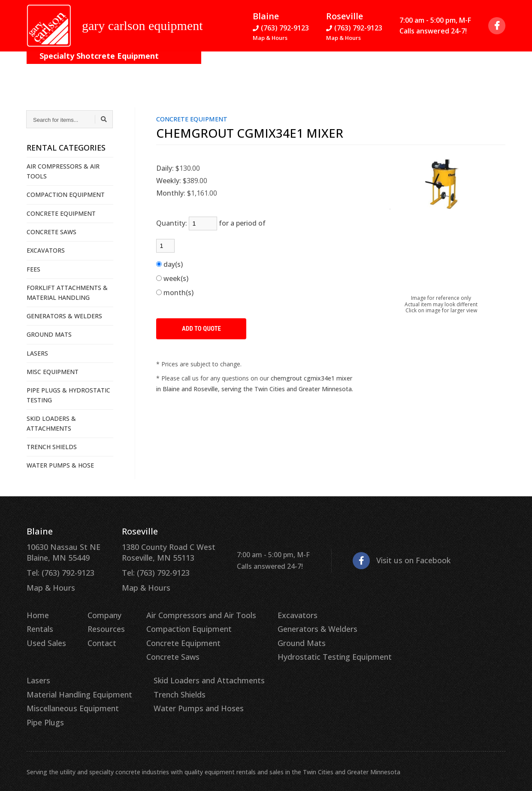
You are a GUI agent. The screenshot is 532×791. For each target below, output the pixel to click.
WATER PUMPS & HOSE (60, 465)
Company (141, 69)
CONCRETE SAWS (51, 232)
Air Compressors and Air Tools (187, 609)
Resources (189, 69)
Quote (481, 69)
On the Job (92, 69)
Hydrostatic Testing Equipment (308, 647)
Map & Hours (270, 39)
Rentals (39, 622)
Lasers (392, 609)
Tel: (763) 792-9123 (57, 570)
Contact (235, 69)
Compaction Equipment (177, 622)
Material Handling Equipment (429, 622)
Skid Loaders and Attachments (77, 669)
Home (37, 609)
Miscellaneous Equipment (423, 634)
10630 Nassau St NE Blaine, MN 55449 (59, 551)
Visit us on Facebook (380, 558)
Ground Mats (279, 634)
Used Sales (44, 634)
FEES (33, 269)
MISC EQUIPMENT (53, 372)
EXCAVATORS (46, 250)
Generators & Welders (293, 622)
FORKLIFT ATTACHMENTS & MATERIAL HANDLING (67, 292)
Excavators (275, 609)
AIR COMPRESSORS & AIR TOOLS (63, 171)
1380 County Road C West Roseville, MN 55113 (155, 551)
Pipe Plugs (398, 647)
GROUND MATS (49, 334)
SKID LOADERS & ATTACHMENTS (51, 423)
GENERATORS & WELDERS (64, 316)
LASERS (37, 353)
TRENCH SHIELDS (52, 447)
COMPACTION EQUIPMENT (66, 195)
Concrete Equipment (172, 634)
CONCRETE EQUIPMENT (61, 213)
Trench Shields (51, 681)
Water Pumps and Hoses (67, 694)
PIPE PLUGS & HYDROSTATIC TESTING (68, 395)
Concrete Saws (162, 647)
